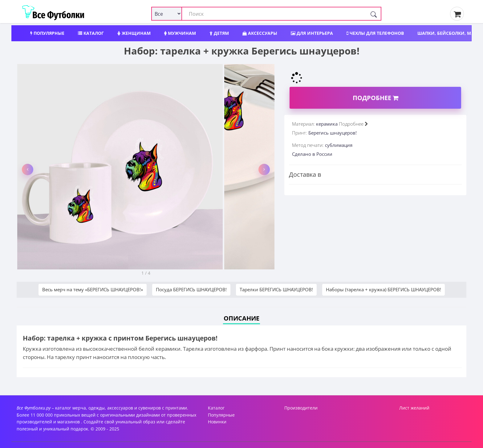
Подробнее (375, 98)
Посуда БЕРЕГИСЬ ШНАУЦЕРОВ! (191, 289)
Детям (219, 33)
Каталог (91, 33)
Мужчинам (180, 33)
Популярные (47, 33)
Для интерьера (312, 33)
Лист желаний (414, 408)
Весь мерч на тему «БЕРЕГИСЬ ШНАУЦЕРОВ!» (93, 289)
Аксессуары (260, 33)
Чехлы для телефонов (375, 33)
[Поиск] (374, 14)
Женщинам (134, 33)
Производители (301, 408)
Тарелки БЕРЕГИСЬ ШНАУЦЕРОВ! (276, 289)
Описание (241, 318)
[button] (28, 170)
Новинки (217, 422)
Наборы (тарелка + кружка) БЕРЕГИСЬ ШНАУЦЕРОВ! (384, 289)
